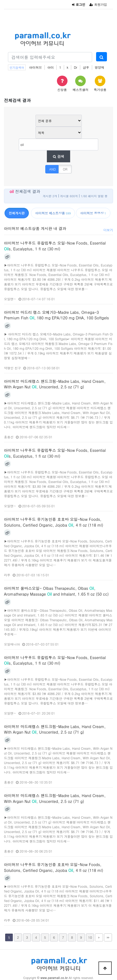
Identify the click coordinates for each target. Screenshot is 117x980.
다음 (99, 937)
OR (65, 169)
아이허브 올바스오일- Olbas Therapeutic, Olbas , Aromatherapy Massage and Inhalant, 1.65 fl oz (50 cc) (56, 591)
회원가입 (98, 4)
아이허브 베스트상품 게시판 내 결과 (35, 228)
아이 (51, 67)
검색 (58, 156)
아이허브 (35, 67)
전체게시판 (17, 213)
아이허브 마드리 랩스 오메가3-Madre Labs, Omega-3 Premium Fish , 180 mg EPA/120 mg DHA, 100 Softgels (57, 315)
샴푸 (86, 67)
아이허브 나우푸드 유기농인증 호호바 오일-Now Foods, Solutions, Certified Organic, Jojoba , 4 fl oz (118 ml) (54, 522)
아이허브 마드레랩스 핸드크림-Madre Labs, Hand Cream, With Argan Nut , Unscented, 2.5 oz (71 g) (55, 384)
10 (90, 937)
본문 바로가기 (0, 0)
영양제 (100, 67)
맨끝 (108, 937)
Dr (76, 67)
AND (53, 169)
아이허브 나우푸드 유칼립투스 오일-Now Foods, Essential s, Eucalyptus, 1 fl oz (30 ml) (55, 246)
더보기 (108, 230)
